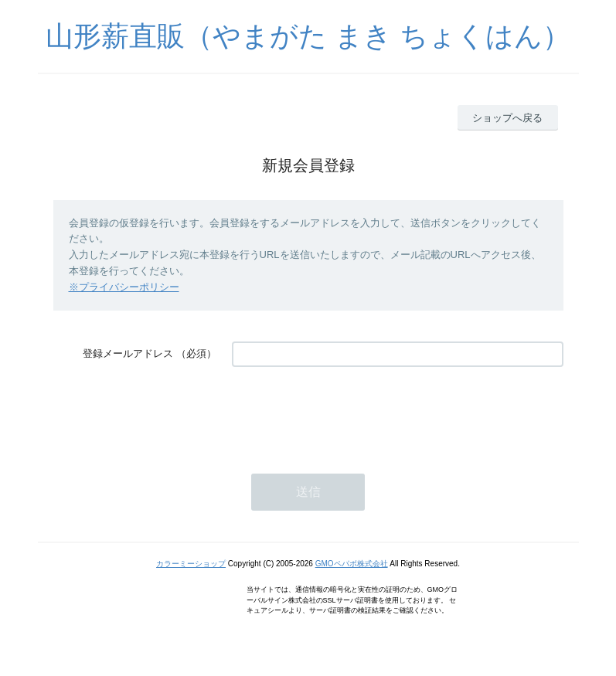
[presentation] (349, 413)
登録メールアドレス (128, 353)
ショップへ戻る (507, 118)
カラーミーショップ (191, 564)
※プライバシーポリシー (124, 287)
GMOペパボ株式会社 (352, 564)
